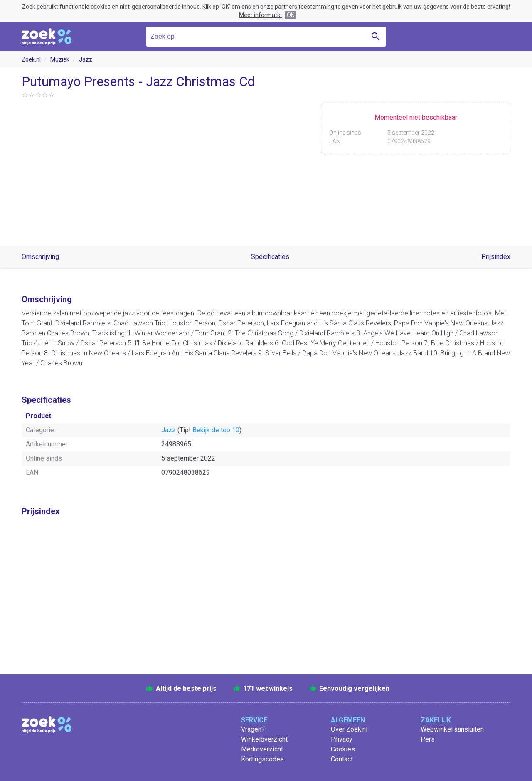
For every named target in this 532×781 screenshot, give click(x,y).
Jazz (86, 59)
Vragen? (253, 729)
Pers (428, 739)
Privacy (342, 739)
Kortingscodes (262, 759)
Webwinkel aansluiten (452, 729)
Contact (342, 759)
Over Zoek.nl (349, 729)
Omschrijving (40, 257)
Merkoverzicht (262, 749)
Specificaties (270, 257)
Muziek (60, 59)
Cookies (343, 749)
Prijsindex (496, 257)
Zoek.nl (31, 59)
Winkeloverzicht (264, 739)
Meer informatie (260, 15)
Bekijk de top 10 (216, 430)
